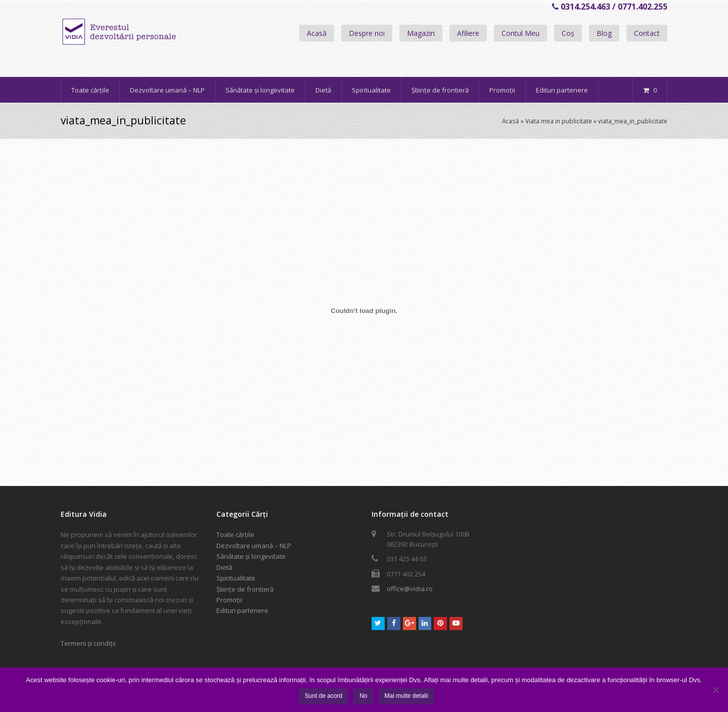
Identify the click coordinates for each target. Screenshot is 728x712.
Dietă (224, 567)
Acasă (317, 33)
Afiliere (468, 33)
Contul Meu (520, 33)
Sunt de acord (324, 696)
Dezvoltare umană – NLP (254, 546)
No (363, 696)
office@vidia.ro (410, 589)
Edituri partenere (242, 610)
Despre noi (367, 33)
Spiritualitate (236, 578)
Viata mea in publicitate (559, 121)
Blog (604, 33)
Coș (568, 33)
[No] (715, 690)
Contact (647, 33)
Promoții (229, 600)
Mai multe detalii (407, 696)
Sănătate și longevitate (251, 556)
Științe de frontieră (245, 589)
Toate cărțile (235, 535)
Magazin (421, 33)
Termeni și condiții (88, 643)
